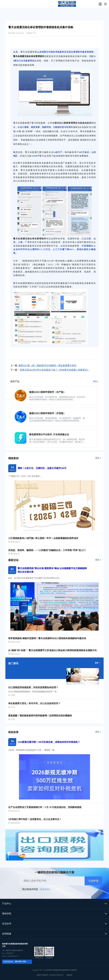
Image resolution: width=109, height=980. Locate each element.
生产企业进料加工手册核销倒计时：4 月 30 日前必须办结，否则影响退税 (45, 807)
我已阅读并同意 (30, 889)
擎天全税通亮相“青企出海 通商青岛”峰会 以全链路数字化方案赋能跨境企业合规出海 (52, 570)
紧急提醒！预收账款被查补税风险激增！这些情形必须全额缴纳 (40, 716)
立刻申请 (93, 881)
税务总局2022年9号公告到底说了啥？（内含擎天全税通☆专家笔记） (55, 370)
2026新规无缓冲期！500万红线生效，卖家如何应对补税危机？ (49, 742)
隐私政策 (69, 975)
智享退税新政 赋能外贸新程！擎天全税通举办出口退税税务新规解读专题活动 (47, 638)
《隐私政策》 (45, 889)
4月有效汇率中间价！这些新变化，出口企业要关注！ (35, 819)
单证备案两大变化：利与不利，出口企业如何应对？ (34, 703)
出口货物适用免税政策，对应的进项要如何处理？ (33, 687)
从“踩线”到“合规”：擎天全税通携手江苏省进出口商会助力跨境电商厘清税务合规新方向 (53, 650)
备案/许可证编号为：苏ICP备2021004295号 (55, 975)
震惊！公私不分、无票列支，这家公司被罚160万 (42, 468)
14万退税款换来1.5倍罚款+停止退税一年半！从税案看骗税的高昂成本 (43, 538)
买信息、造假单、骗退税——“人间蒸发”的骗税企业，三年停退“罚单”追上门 (47, 550)
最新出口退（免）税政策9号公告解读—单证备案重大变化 (47, 365)
